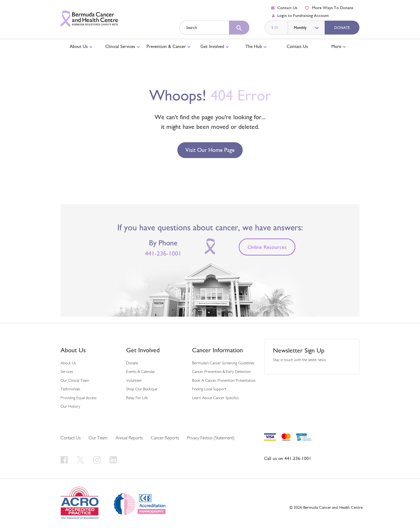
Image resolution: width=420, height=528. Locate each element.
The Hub (256, 46)
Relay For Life (137, 398)
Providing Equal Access (78, 398)
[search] (239, 28)
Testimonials (70, 389)
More (339, 46)
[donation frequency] (307, 28)
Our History (70, 407)
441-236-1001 (163, 253)
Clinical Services (123, 46)
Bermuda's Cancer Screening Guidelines (223, 363)
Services (67, 372)
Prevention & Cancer (169, 46)
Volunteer (134, 381)
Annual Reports (129, 438)
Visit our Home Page (210, 150)
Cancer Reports (165, 438)
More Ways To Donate (329, 8)
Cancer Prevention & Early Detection (221, 372)
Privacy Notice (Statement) (211, 438)
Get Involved (215, 46)
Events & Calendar (141, 372)
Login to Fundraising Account (301, 15)
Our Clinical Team (75, 381)
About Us (81, 46)
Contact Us (284, 8)
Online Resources (267, 247)
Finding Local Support (209, 389)
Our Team (98, 438)
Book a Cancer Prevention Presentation (224, 381)
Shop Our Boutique (142, 389)
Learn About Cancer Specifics (215, 398)
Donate (342, 28)
